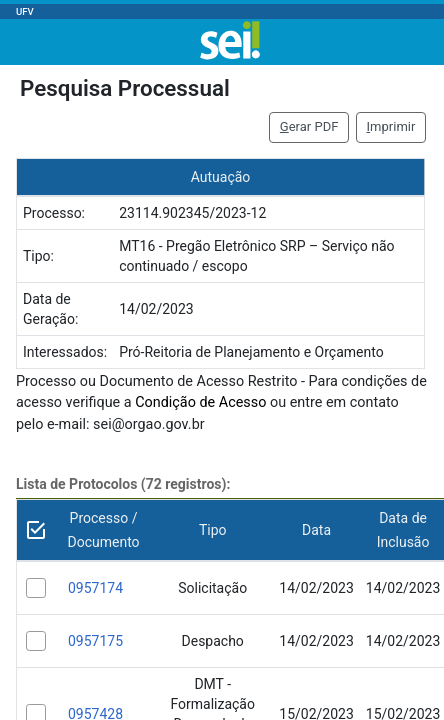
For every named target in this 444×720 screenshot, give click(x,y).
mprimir (391, 126)
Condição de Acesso (200, 402)
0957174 (95, 588)
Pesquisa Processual (125, 88)
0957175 (95, 641)
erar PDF (309, 126)
